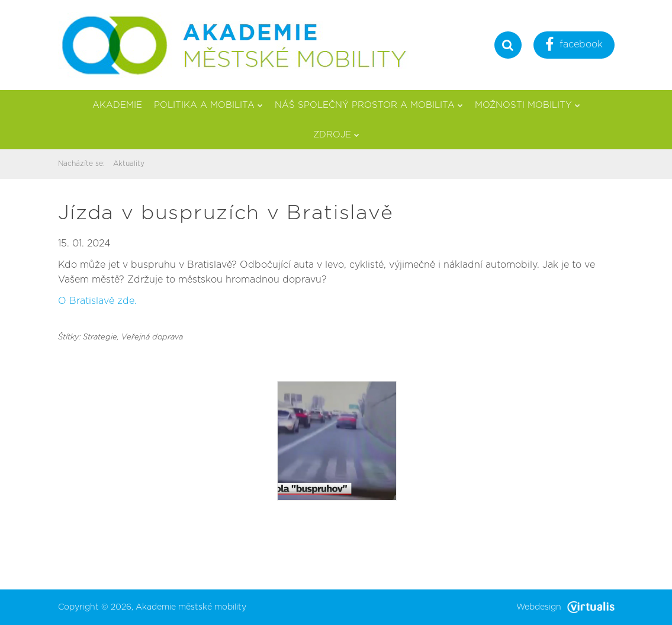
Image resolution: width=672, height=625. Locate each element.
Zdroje (336, 135)
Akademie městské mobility (191, 607)
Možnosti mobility (528, 105)
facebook (574, 46)
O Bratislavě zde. (97, 301)
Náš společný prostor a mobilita (369, 105)
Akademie (117, 105)
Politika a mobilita (208, 105)
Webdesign (565, 607)
